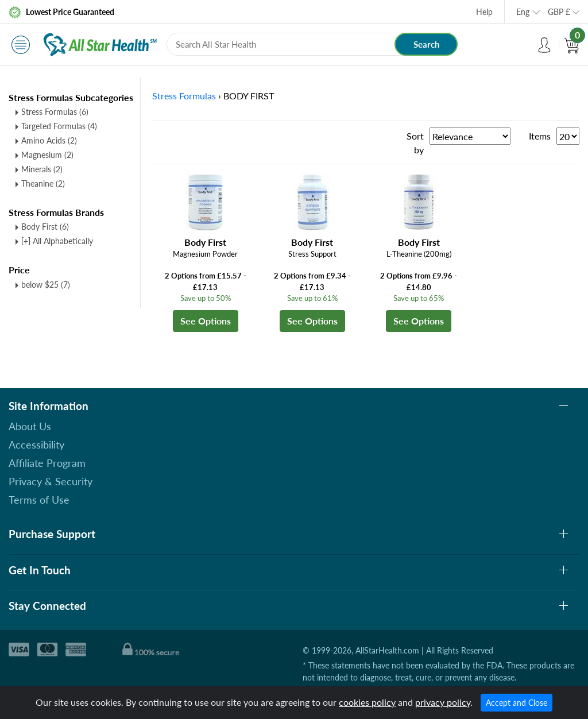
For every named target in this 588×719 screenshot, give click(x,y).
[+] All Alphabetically (57, 241)
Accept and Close (517, 703)
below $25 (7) (46, 285)
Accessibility (36, 444)
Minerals (42, 169)
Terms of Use (39, 500)
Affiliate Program (47, 463)
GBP (559, 12)
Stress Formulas (55, 112)
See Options (206, 321)
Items (540, 136)
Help (484, 12)
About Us (30, 426)
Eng (523, 12)
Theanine (43, 183)
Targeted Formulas (59, 126)
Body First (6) (45, 227)
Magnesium (47, 155)
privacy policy (443, 702)
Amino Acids (49, 140)
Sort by (415, 143)
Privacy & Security (51, 481)
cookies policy (367, 702)
